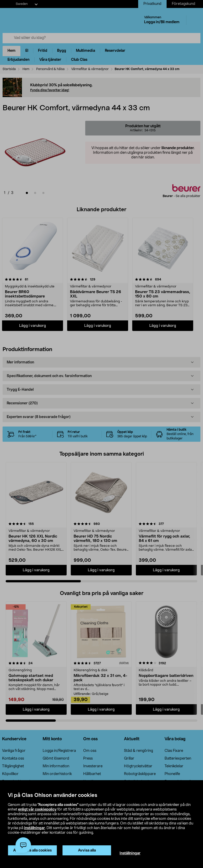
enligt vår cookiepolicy (37, 810)
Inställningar (130, 853)
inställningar (34, 828)
